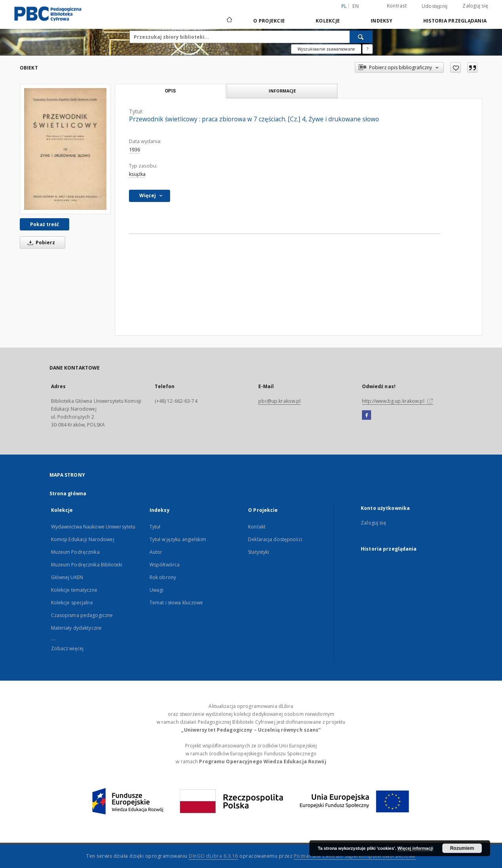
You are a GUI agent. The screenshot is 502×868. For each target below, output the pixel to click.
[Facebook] (367, 415)
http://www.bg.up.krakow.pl (398, 401)
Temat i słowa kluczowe (176, 603)
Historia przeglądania (455, 21)
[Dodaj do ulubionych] (456, 68)
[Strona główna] (229, 21)
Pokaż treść (45, 224)
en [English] (356, 6)
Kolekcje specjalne (72, 603)
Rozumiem (462, 848)
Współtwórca (165, 565)
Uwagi (157, 590)
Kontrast (397, 6)
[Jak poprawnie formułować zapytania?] (368, 49)
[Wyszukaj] (361, 37)
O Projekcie (269, 21)
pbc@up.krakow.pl (280, 401)
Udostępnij (435, 6)
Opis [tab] (170, 91)
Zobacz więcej (67, 648)
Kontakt (257, 527)
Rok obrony (163, 577)
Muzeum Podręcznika (75, 552)
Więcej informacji (415, 848)
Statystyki (259, 552)
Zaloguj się (475, 6)
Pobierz (40, 242)
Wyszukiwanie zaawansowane (326, 49)
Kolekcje (328, 21)
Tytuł (155, 527)
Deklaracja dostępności (275, 539)
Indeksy (382, 21)
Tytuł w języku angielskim (178, 539)
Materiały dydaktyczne (77, 628)
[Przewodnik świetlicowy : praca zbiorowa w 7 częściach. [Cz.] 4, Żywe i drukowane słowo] (65, 149)
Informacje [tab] (282, 91)
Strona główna (68, 493)
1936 (134, 150)
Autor (156, 552)
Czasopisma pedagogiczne (82, 615)
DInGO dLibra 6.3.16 (213, 856)
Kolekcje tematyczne (74, 590)
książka (137, 174)
